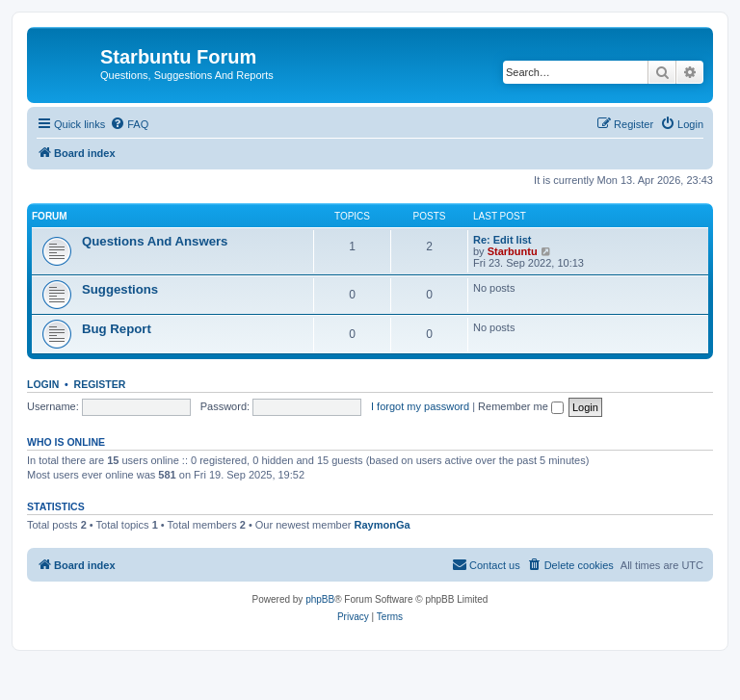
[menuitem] (129, 124)
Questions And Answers (155, 241)
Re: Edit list (502, 240)
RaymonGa (383, 525)
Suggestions (120, 289)
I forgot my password (420, 406)
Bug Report (117, 329)
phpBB (320, 599)
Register (100, 384)
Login (43, 384)
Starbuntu (513, 251)
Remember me (521, 406)
